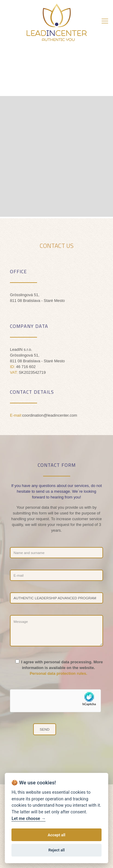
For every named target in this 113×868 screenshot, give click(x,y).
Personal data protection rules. (59, 673)
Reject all (56, 850)
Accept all (56, 835)
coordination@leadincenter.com (49, 415)
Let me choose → (28, 819)
